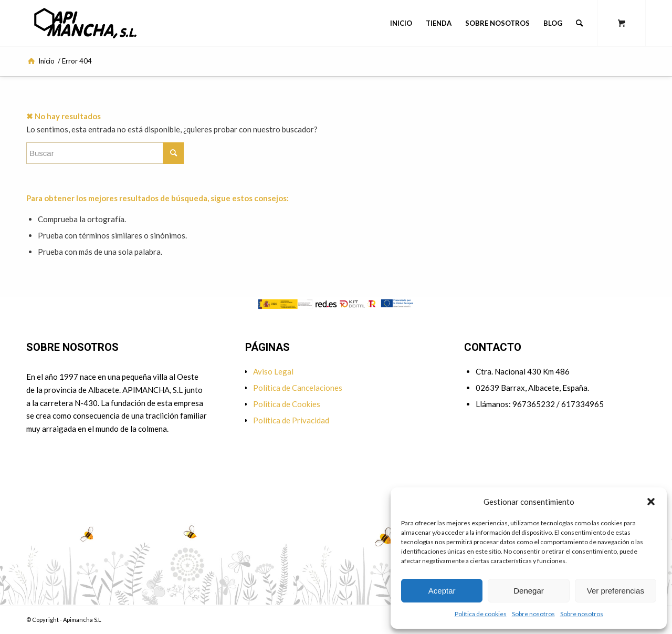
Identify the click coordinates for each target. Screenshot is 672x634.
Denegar (529, 591)
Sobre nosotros (533, 614)
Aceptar (442, 591)
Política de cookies (481, 614)
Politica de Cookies (287, 404)
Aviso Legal (273, 371)
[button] (651, 502)
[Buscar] (579, 23)
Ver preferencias (616, 591)
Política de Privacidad (291, 420)
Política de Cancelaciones (298, 388)
